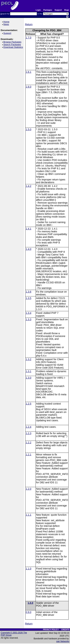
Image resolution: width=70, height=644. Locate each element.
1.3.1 (29, 371)
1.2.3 (29, 433)
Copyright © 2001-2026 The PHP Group (14, 634)
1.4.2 (29, 186)
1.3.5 (29, 298)
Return (29, 24)
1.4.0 (29, 249)
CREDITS (65, 630)
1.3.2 (29, 359)
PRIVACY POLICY (51, 630)
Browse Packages (13, 42)
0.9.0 (29, 612)
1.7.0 (29, 38)
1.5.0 (29, 129)
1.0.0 (30, 603)
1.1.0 (29, 569)
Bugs (67, 10)
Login (38, 10)
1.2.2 (29, 443)
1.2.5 (29, 404)
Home (7, 22)
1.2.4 (29, 427)
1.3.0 (29, 378)
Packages (48, 10)
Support (58, 10)
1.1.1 (29, 515)
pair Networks (63, 641)
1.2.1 (29, 455)
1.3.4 (29, 313)
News (7, 24)
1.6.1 (29, 72)
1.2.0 (29, 489)
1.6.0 (29, 87)
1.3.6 (29, 292)
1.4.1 (29, 229)
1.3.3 (29, 319)
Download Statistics (14, 47)
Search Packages (13, 44)
